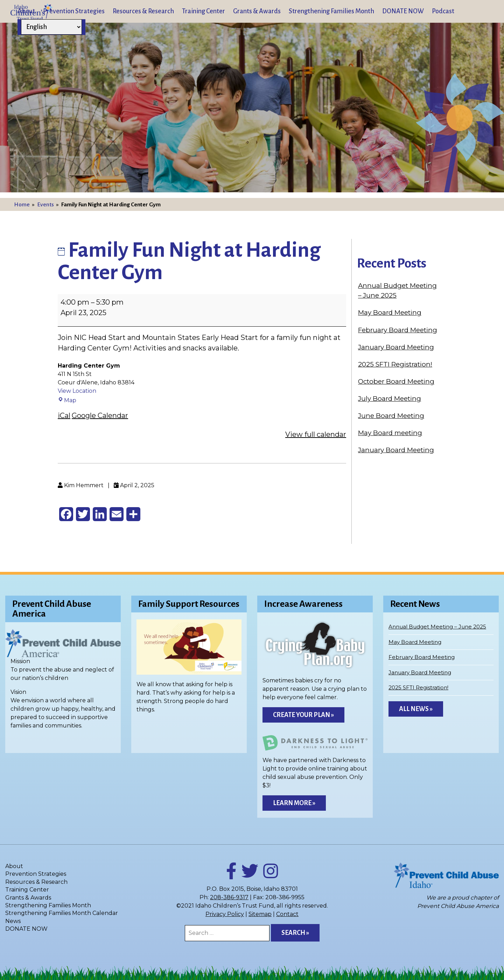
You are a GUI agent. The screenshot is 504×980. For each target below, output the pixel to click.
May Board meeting (390, 433)
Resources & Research (143, 11)
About (26, 11)
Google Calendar (100, 416)
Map (67, 400)
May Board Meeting (390, 313)
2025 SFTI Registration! (395, 364)
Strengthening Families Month (331, 11)
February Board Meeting (398, 330)
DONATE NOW (403, 11)
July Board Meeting (390, 399)
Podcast (443, 11)
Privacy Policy (225, 914)
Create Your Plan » (303, 715)
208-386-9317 (229, 897)
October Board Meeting (396, 381)
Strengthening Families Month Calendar (62, 913)
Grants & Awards (257, 11)
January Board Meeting (396, 347)
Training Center (204, 11)
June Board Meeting (391, 416)
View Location (77, 391)
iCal (64, 416)
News (13, 921)
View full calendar (316, 434)
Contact (287, 914)
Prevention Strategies (74, 11)
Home (22, 205)
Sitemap (260, 914)
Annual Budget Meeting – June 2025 (437, 627)
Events (45, 205)
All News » (416, 709)
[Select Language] (51, 27)
